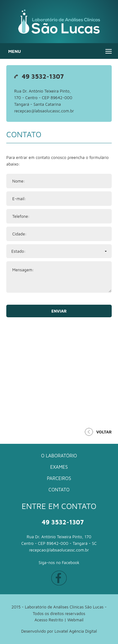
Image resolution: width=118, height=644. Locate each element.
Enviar (59, 311)
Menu (14, 51)
